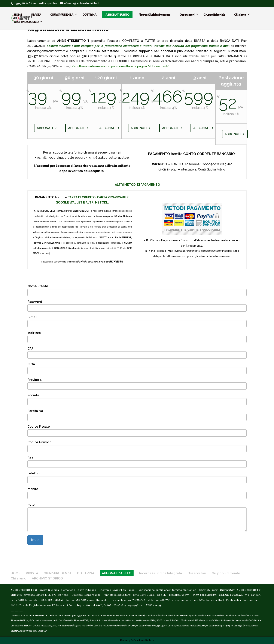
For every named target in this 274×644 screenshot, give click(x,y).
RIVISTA (36, 14)
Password (35, 302)
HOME (18, 14)
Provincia (34, 380)
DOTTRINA (89, 14)
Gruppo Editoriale (214, 14)
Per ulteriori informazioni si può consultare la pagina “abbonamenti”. (121, 66)
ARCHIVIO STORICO (26, 22)
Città (31, 364)
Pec (30, 458)
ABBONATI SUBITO (117, 14)
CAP (30, 348)
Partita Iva (35, 411)
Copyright (225, 590)
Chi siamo (240, 14)
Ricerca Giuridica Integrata (154, 14)
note (31, 505)
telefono (34, 473)
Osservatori (187, 14)
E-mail (32, 317)
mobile (33, 489)
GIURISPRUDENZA (62, 14)
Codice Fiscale (39, 427)
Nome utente (38, 286)
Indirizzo (34, 333)
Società (33, 395)
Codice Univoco (39, 442)
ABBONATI (45, 128)
